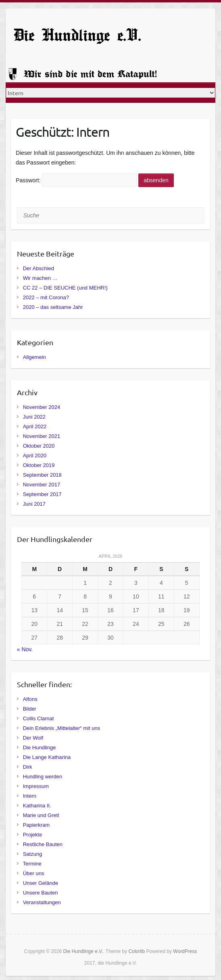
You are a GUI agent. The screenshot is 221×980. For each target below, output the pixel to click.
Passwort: (76, 180)
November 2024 (42, 407)
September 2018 (42, 475)
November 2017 (42, 485)
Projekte (33, 835)
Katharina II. (37, 806)
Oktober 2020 (39, 446)
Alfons (30, 699)
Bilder (30, 709)
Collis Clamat (39, 718)
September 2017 (42, 494)
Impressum (36, 786)
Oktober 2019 (39, 465)
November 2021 (42, 436)
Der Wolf (33, 738)
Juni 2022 (34, 417)
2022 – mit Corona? (46, 297)
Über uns (34, 873)
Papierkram (36, 825)
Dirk (28, 767)
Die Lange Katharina (47, 757)
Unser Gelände (41, 883)
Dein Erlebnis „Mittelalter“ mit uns (62, 728)
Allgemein (34, 357)
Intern (30, 796)
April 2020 (35, 456)
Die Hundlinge (40, 748)
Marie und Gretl (41, 815)
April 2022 (35, 426)
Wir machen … (40, 278)
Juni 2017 (34, 504)
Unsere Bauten (41, 893)
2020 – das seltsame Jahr (53, 307)
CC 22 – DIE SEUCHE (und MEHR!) (65, 288)
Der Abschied (39, 268)
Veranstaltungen (42, 902)
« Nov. (25, 649)
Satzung (33, 854)
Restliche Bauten (43, 844)
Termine (32, 864)
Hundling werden (43, 777)
